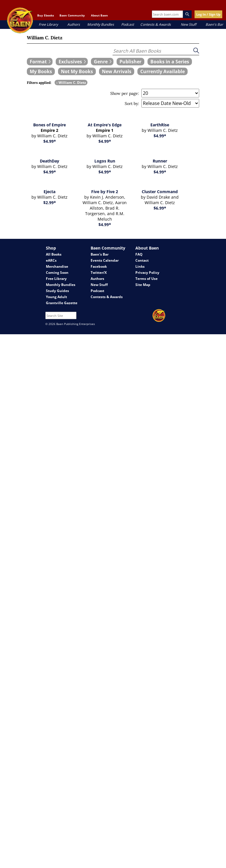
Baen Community (72, 15)
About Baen (99, 15)
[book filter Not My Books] (77, 71)
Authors (74, 24)
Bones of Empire (50, 125)
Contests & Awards (156, 24)
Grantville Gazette (62, 303)
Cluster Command (160, 192)
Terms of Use (146, 279)
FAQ (139, 254)
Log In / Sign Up (208, 14)
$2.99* (50, 203)
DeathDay (50, 161)
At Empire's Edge (105, 125)
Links (140, 266)
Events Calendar (105, 260)
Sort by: (132, 104)
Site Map (143, 285)
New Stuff (188, 24)
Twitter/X (99, 273)
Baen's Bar (214, 24)
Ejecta (50, 192)
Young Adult (56, 297)
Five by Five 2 (105, 192)
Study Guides (57, 291)
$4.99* (50, 141)
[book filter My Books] (41, 71)
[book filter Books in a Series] (170, 62)
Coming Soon (57, 273)
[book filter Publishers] (130, 62)
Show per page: (125, 93)
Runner (160, 161)
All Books (54, 254)
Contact (142, 260)
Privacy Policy (147, 273)
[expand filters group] (40, 62)
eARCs (51, 260)
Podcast (128, 24)
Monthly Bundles (101, 24)
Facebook (99, 266)
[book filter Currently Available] (163, 71)
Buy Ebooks (46, 15)
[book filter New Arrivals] (117, 71)
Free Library (48, 24)
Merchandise (57, 266)
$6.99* (160, 208)
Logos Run (105, 161)
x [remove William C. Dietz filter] (57, 83)
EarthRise (160, 125)
